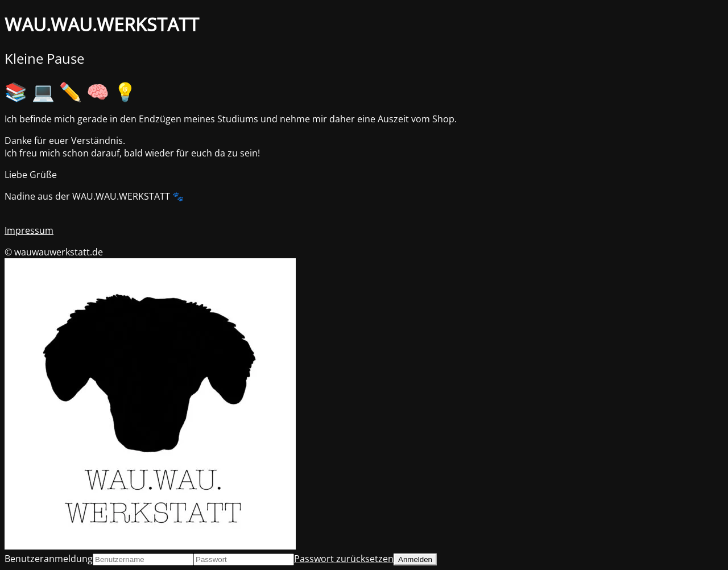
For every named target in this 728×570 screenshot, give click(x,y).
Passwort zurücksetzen (344, 559)
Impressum (29, 230)
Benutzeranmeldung (49, 559)
